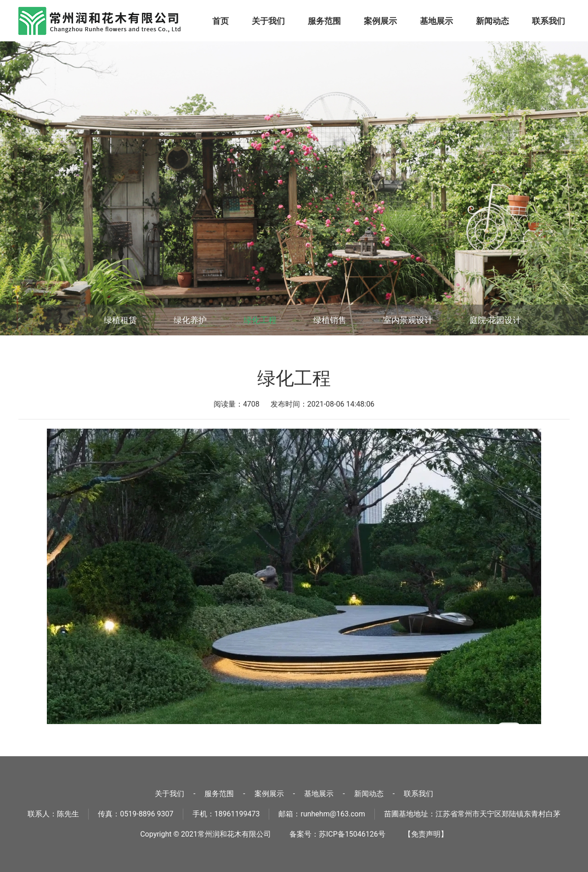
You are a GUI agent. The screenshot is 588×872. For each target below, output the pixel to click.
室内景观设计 (408, 320)
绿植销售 (330, 320)
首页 (220, 21)
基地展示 (436, 21)
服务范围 (324, 21)
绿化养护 (190, 320)
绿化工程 (260, 320)
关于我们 (268, 21)
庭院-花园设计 (495, 320)
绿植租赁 (120, 320)
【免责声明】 (426, 834)
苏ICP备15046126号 (352, 834)
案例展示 (380, 21)
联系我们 (548, 21)
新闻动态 (492, 21)
